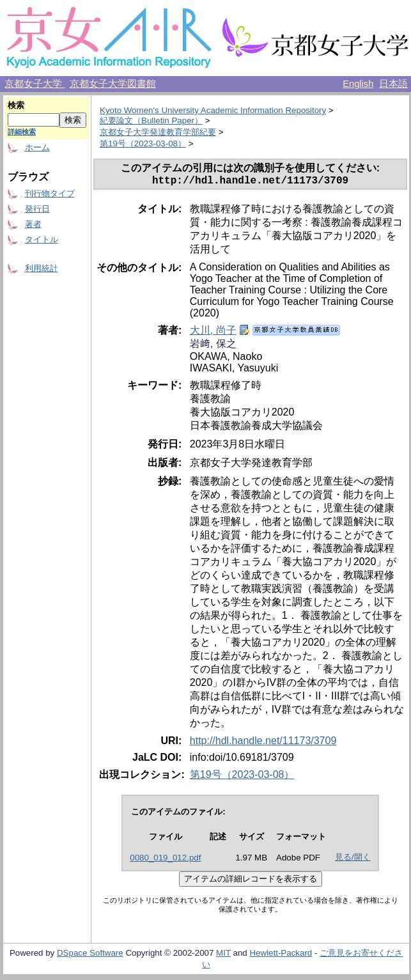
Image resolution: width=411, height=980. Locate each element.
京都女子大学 (35, 84)
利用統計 (42, 268)
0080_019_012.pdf (165, 860)
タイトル (42, 239)
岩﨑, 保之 (213, 346)
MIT (223, 955)
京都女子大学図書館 (113, 84)
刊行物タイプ (50, 193)
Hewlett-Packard (281, 955)
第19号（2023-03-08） (143, 144)
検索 (16, 105)
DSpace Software (90, 955)
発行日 (37, 209)
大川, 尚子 (213, 333)
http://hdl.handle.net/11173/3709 (263, 743)
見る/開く (353, 859)
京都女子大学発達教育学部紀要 (158, 132)
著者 (33, 224)
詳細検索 (22, 132)
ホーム (37, 147)
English (358, 84)
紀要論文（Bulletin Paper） (151, 121)
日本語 (393, 84)
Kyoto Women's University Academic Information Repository (213, 110)
